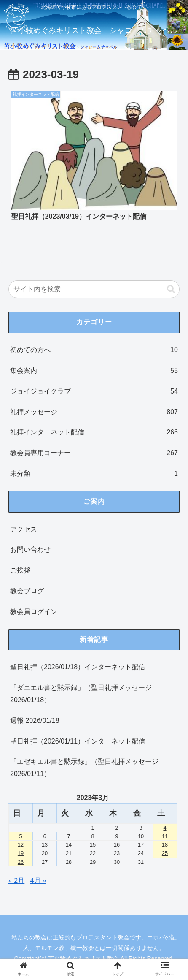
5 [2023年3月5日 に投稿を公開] (20, 836)
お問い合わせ (30, 550)
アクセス (24, 529)
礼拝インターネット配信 (94, 433)
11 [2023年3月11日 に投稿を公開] (165, 836)
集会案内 (94, 371)
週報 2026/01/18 (35, 721)
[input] (94, 289)
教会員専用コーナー (94, 453)
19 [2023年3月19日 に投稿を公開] (21, 853)
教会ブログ (27, 591)
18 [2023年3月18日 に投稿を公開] (165, 845)
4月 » (38, 881)
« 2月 (16, 881)
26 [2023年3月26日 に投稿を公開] (21, 862)
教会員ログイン (34, 612)
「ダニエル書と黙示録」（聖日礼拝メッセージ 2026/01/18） (81, 694)
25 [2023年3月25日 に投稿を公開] (165, 853)
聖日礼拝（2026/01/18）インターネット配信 (78, 667)
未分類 (94, 474)
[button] (171, 289)
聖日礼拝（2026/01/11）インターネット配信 (78, 741)
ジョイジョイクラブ (94, 392)
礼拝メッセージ (94, 412)
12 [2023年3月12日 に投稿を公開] (21, 845)
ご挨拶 (20, 570)
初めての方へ (94, 350)
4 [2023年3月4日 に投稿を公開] (165, 828)
